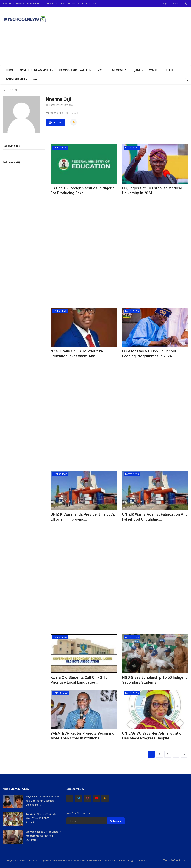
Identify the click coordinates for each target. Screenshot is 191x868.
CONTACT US (89, 3)
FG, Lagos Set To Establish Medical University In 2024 (152, 191)
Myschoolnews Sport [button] (36, 70)
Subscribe (116, 821)
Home (10, 70)
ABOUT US (73, 3)
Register (176, 4)
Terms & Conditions (174, 860)
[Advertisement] (145, 36)
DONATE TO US (35, 3)
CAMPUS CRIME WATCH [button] (75, 70)
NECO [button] (170, 70)
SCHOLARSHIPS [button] (16, 79)
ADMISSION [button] (120, 70)
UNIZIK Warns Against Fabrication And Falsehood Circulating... (155, 517)
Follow (55, 122)
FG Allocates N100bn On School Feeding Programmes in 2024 (149, 354)
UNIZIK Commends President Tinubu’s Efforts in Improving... (83, 517)
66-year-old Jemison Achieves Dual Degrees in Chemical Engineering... (42, 801)
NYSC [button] (102, 70)
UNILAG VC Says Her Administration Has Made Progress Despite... (153, 736)
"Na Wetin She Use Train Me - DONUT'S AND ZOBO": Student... (42, 818)
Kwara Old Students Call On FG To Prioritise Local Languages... (79, 680)
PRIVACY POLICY (55, 3)
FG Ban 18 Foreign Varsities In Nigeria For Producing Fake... (83, 191)
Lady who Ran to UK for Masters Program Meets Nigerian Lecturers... (43, 836)
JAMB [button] (139, 70)
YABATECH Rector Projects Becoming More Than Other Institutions (83, 736)
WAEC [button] (154, 70)
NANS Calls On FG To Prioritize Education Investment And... (77, 354)
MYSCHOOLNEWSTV (13, 3)
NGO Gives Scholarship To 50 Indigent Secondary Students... (154, 680)
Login (165, 4)
